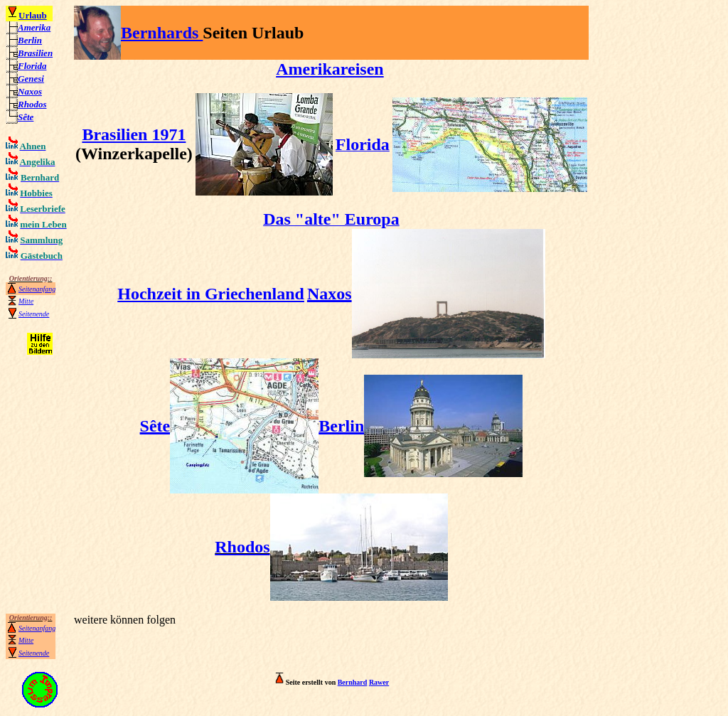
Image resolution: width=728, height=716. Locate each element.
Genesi (31, 79)
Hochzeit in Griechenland (211, 294)
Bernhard (353, 682)
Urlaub (33, 15)
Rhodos (32, 104)
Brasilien (35, 53)
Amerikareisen (330, 69)
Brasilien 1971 (134, 134)
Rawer (379, 682)
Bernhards (162, 33)
